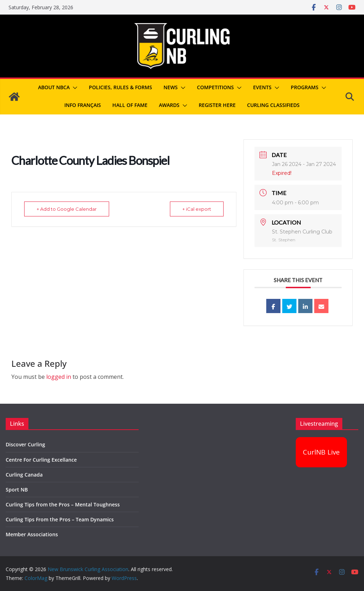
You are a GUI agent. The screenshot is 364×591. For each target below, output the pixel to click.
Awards (169, 105)
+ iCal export (197, 209)
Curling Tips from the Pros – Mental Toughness (63, 504)
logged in (59, 377)
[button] (74, 88)
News (171, 87)
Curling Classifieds (273, 105)
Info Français (83, 105)
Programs (305, 87)
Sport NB (17, 490)
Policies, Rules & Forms (121, 87)
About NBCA (54, 87)
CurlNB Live (321, 452)
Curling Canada (24, 475)
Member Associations (32, 534)
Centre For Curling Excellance (41, 460)
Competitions (215, 87)
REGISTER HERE (217, 105)
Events (262, 87)
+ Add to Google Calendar (67, 209)
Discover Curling (25, 444)
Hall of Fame (130, 105)
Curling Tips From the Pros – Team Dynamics (60, 519)
